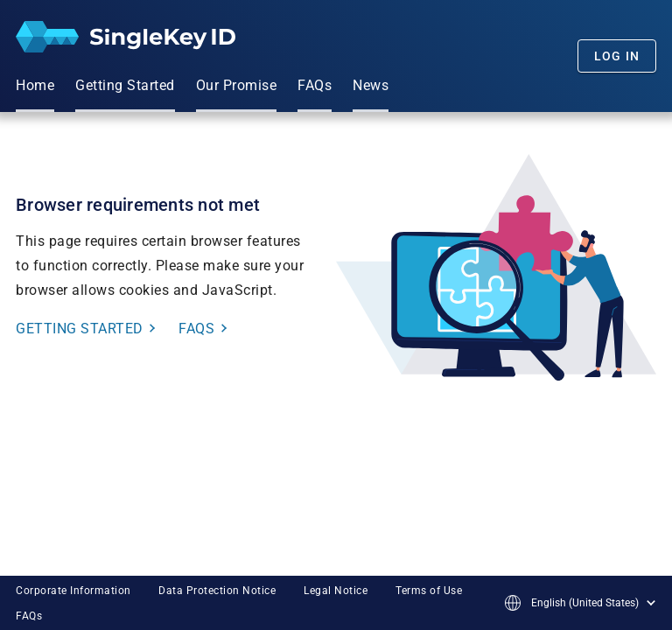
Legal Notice (336, 591)
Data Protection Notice (217, 591)
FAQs (29, 616)
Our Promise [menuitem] (237, 85)
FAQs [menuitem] (315, 85)
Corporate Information (73, 591)
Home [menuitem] (35, 85)
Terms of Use (429, 591)
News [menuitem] (371, 85)
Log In (617, 56)
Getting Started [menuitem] (125, 85)
